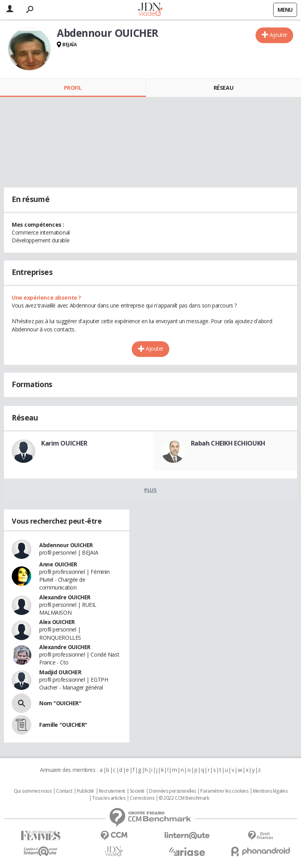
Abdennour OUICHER (66, 545)
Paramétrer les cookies (224, 791)
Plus (150, 490)
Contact (64, 791)
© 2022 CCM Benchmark (184, 798)
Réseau (223, 88)
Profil (73, 88)
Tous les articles (109, 798)
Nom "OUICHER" (60, 703)
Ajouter (278, 35)
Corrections (142, 798)
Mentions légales (270, 791)
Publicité (85, 791)
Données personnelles (172, 791)
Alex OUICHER (57, 622)
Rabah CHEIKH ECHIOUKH (228, 443)
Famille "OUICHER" (63, 725)
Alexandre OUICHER (65, 597)
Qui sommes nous (33, 791)
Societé (137, 791)
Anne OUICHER (58, 564)
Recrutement (112, 791)
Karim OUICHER (64, 443)
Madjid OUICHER (60, 672)
